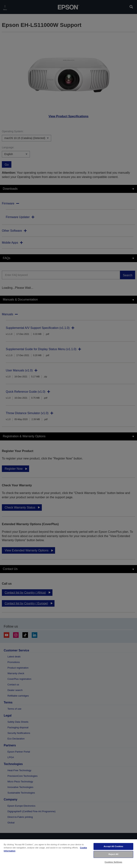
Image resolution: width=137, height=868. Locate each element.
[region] (68, 853)
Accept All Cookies (113, 846)
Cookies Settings (113, 862)
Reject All (113, 854)
